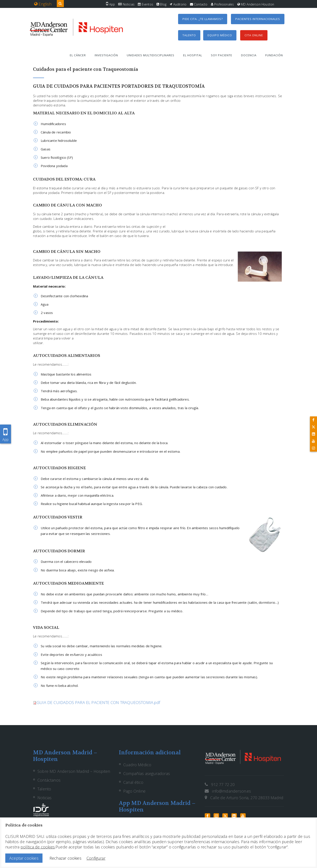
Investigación (106, 55)
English (43, 4)
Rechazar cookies (65, 858)
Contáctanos (49, 780)
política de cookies (38, 847)
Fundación (274, 55)
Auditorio (178, 4)
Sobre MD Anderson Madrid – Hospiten (74, 771)
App (111, 4)
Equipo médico (220, 35)
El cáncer (78, 55)
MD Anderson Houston (256, 4)
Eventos (146, 4)
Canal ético (133, 782)
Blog (161, 4)
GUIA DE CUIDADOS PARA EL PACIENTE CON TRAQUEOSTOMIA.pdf (98, 702)
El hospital (193, 55)
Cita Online (254, 35)
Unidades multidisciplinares (151, 55)
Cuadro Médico (137, 765)
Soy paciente (222, 55)
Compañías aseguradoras (147, 773)
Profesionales (222, 4)
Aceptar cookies (24, 858)
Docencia (249, 55)
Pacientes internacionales (258, 19)
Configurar (96, 858)
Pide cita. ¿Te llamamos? (203, 19)
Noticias (126, 4)
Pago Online (134, 791)
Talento (189, 35)
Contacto (199, 4)
